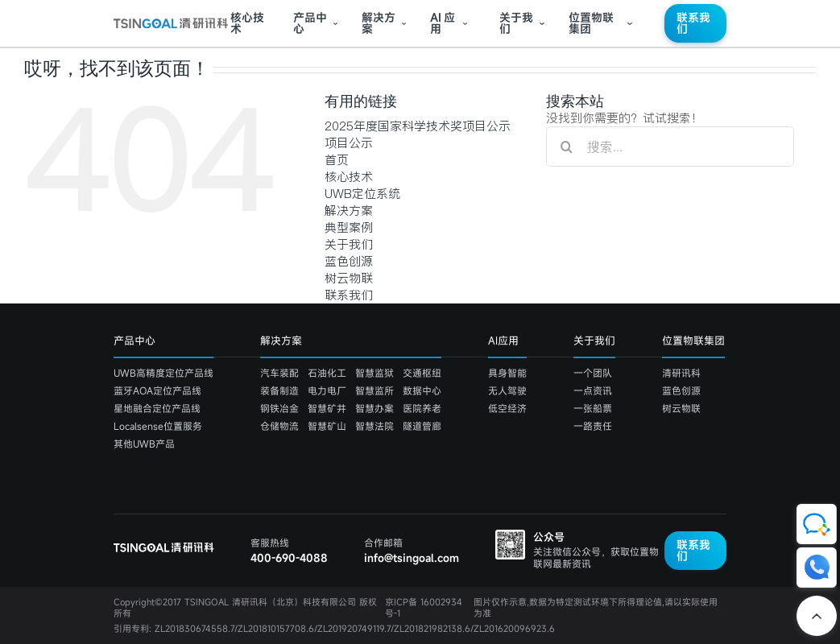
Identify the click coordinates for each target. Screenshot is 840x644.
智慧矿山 (327, 426)
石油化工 (327, 373)
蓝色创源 (349, 261)
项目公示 (349, 143)
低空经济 (507, 408)
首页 (337, 160)
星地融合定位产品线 (157, 408)
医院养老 (422, 408)
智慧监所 (374, 390)
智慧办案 (374, 408)
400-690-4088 (289, 558)
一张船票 (593, 408)
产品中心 (310, 23)
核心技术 (247, 23)
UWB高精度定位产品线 (163, 373)
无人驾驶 (507, 390)
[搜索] (566, 147)
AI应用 (503, 341)
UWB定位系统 (362, 194)
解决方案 (379, 23)
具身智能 (507, 373)
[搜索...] (670, 147)
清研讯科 (681, 373)
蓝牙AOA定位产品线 (157, 390)
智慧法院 (374, 426)
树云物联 (349, 278)
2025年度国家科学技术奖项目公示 (418, 126)
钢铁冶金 (279, 408)
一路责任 (593, 426)
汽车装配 (279, 373)
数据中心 (422, 390)
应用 (443, 23)
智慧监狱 (374, 373)
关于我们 (516, 23)
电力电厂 (327, 390)
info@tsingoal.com (412, 558)
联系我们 (693, 23)
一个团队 (593, 373)
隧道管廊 (422, 426)
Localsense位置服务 (158, 426)
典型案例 (349, 227)
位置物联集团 (591, 23)
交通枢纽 (422, 373)
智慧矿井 (327, 408)
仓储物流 (279, 426)
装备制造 (279, 390)
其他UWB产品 (144, 444)
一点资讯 (593, 390)
